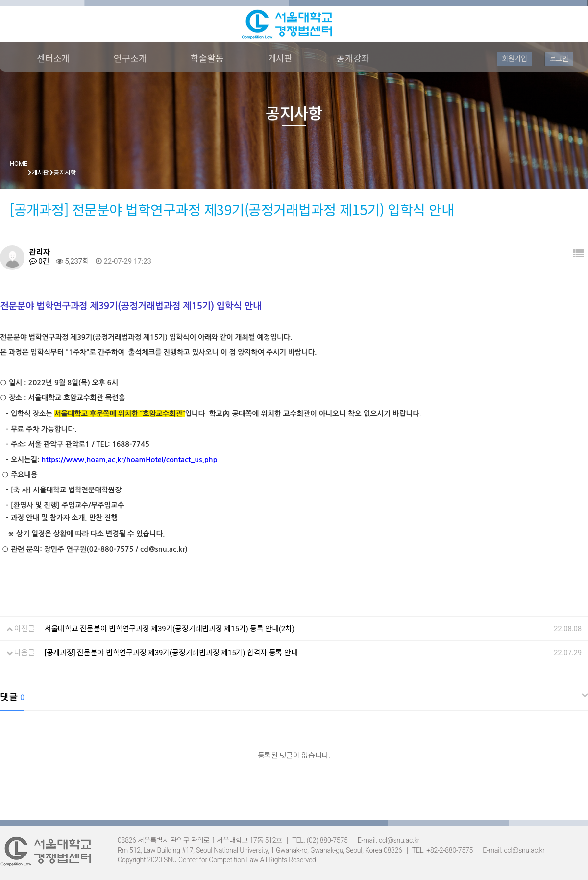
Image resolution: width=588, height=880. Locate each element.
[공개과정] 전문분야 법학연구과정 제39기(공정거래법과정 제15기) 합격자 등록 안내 (171, 653)
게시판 (280, 59)
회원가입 (514, 59)
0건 (39, 261)
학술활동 (207, 59)
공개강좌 (353, 59)
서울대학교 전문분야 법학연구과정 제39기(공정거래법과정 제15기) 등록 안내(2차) (170, 629)
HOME (19, 163)
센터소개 (53, 59)
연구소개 (130, 59)
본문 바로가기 (0, 0)
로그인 (559, 59)
